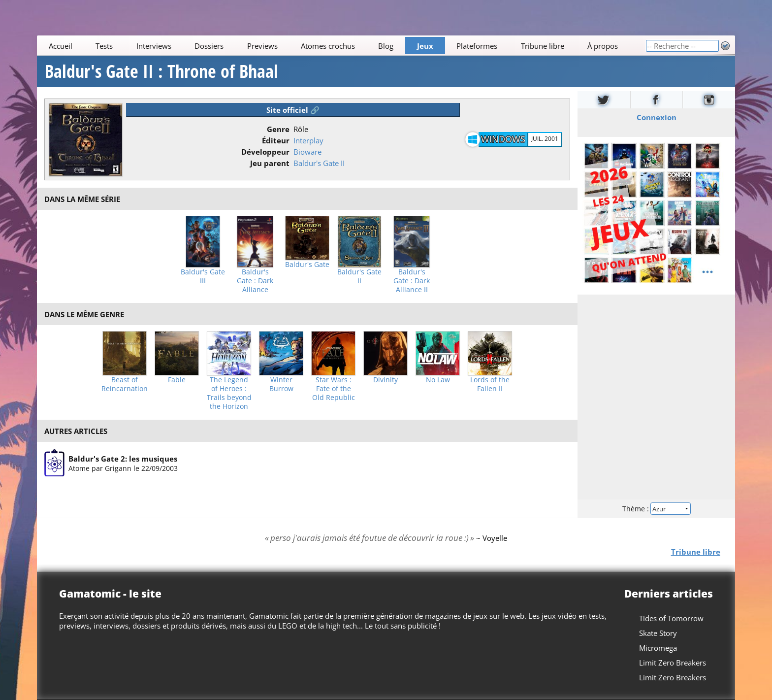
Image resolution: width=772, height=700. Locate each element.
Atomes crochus (328, 46)
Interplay (308, 140)
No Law (438, 380)
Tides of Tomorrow (671, 618)
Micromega (658, 648)
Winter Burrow (281, 384)
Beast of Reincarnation (125, 384)
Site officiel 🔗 (293, 110)
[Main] (341, 46)
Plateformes (477, 46)
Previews (262, 46)
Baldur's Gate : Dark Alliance (255, 281)
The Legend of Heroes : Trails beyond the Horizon (229, 393)
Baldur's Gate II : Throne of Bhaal (161, 71)
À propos (603, 46)
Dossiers (209, 46)
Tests (104, 46)
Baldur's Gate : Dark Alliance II (412, 281)
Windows (503, 139)
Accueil (61, 46)
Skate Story (658, 633)
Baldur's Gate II (319, 163)
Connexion (656, 117)
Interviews (154, 46)
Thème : (656, 509)
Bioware (307, 152)
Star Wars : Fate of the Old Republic (334, 389)
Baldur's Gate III (203, 276)
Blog (386, 46)
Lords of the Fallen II (490, 384)
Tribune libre (543, 46)
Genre (278, 129)
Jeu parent (270, 163)
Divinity (386, 380)
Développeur (265, 152)
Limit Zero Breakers (673, 663)
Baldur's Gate (307, 265)
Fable (177, 380)
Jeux (425, 46)
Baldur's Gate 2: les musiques (123, 459)
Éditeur (276, 140)
